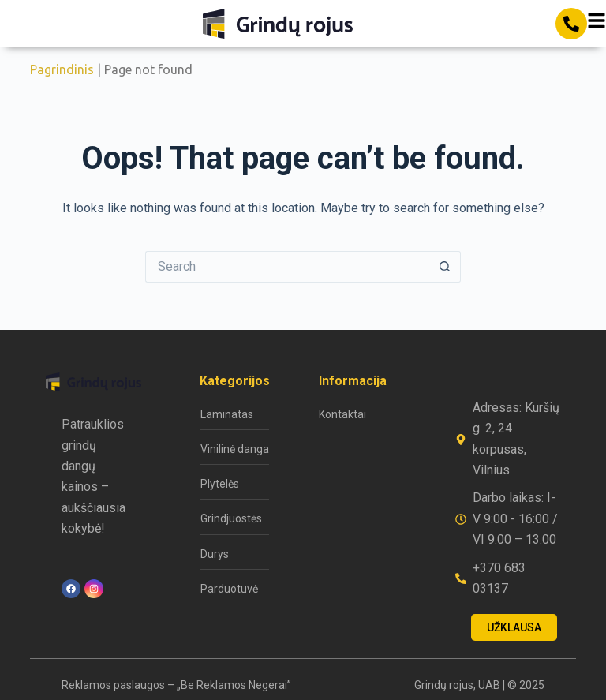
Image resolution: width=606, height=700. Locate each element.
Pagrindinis (62, 69)
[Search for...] (287, 267)
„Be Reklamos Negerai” (234, 685)
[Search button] (445, 267)
